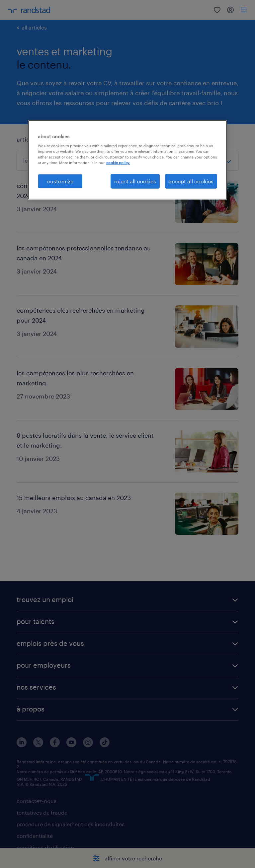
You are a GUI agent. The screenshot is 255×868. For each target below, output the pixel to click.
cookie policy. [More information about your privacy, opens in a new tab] (118, 163)
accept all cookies (191, 181)
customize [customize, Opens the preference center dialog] (60, 181)
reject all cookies (135, 181)
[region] (127, 159)
